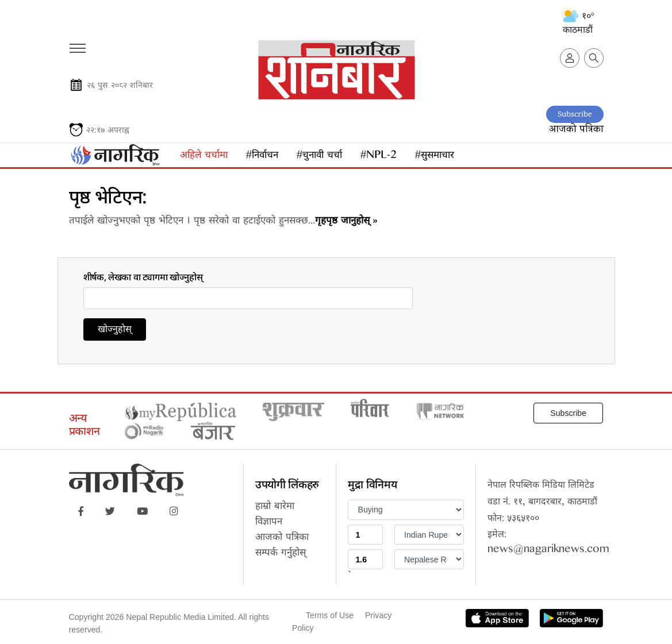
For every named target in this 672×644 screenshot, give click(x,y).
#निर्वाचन (262, 157)
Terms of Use (330, 615)
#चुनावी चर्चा (319, 157)
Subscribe (575, 115)
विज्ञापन (269, 523)
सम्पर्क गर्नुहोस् (281, 554)
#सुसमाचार (435, 157)
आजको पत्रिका (576, 130)
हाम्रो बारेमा (275, 508)
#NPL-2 (379, 157)
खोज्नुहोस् (115, 331)
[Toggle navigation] (77, 44)
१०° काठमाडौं (578, 23)
